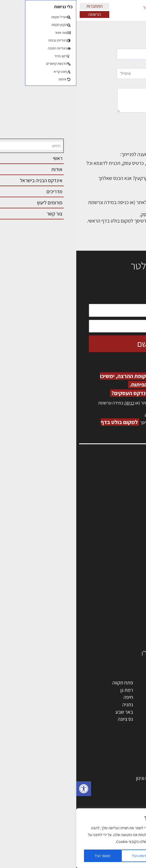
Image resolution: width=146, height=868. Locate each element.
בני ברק (90, 712)
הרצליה (90, 697)
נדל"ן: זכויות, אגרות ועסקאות (109, 807)
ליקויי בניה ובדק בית (118, 800)
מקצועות (128, 580)
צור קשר (132, 519)
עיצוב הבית (126, 814)
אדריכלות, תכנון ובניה (119, 476)
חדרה (91, 726)
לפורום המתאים (121, 184)
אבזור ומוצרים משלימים (115, 645)
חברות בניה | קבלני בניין (114, 602)
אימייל (88, 71)
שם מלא (88, 51)
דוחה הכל (63, 856)
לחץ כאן (107, 415)
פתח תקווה (47, 683)
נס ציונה (49, 719)
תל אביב (129, 683)
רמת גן (51, 690)
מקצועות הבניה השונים (115, 609)
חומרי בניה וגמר (122, 616)
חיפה (52, 697)
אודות (134, 525)
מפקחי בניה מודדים (118, 594)
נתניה (52, 704)
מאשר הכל (26, 856)
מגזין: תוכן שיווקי (124, 537)
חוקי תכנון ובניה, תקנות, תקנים (108, 793)
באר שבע (48, 712)
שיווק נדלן (128, 836)
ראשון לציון (127, 690)
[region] (63, 838)
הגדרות (99, 856)
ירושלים (90, 683)
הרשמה (18, 14)
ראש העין (128, 726)
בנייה (132, 764)
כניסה (53, 403)
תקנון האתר (129, 543)
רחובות (90, 690)
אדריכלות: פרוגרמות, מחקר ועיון (107, 756)
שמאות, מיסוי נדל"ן (122, 482)
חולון (132, 697)
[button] (7, 789)
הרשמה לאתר (127, 506)
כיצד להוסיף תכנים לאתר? (110, 163)
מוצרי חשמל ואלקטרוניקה (113, 631)
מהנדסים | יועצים (121, 587)
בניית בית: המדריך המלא (113, 771)
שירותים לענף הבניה (118, 638)
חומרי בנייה (126, 785)
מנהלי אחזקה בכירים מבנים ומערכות (105, 494)
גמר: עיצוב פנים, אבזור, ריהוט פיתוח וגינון (98, 778)
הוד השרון (128, 712)
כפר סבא (88, 704)
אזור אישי (131, 500)
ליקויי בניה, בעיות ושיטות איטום (111, 488)
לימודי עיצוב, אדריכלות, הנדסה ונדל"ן (101, 653)
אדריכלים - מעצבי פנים (115, 573)
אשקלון (90, 719)
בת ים (131, 719)
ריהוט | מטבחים (122, 623)
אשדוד (131, 704)
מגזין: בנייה (129, 531)
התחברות (18, 6)
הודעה (89, 97)
